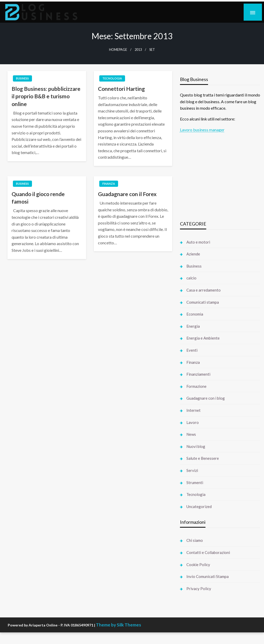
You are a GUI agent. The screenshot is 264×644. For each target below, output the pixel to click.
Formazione (196, 386)
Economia (195, 314)
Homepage (118, 50)
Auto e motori (198, 242)
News (191, 434)
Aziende (193, 254)
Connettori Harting (121, 89)
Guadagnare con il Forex (127, 194)
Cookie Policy (198, 565)
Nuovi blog (196, 446)
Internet (193, 410)
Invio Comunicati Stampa (208, 576)
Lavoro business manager (202, 130)
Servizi (192, 470)
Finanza (109, 184)
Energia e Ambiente (203, 338)
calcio (191, 278)
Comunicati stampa (203, 302)
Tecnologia (112, 78)
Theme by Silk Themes (118, 625)
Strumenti (195, 482)
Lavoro (193, 422)
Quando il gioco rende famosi (38, 198)
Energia (193, 326)
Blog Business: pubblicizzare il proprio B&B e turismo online (46, 96)
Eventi (192, 350)
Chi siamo (195, 540)
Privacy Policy (199, 589)
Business (22, 78)
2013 (138, 50)
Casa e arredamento (204, 290)
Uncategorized (199, 506)
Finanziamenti (198, 374)
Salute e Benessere (203, 458)
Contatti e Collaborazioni (208, 552)
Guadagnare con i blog (206, 398)
